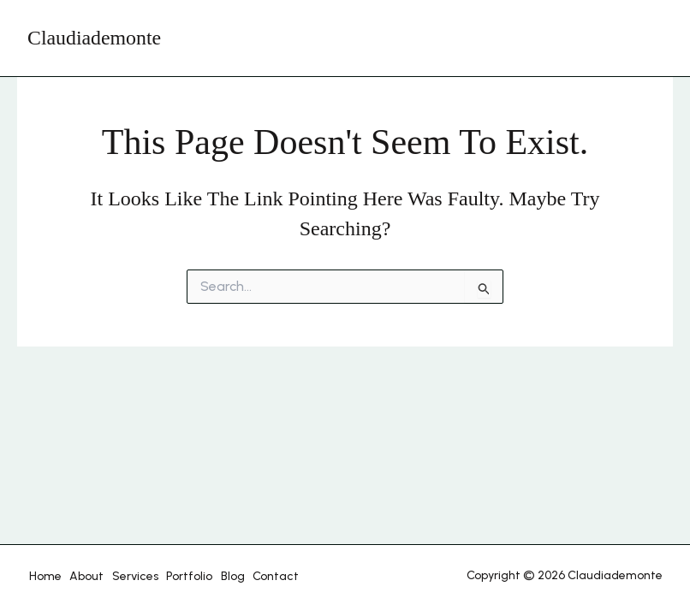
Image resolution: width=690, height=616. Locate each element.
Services (128, 576)
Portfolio (179, 576)
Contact (259, 576)
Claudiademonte (95, 38)
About (82, 576)
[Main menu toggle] (645, 38)
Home (44, 576)
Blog (219, 576)
